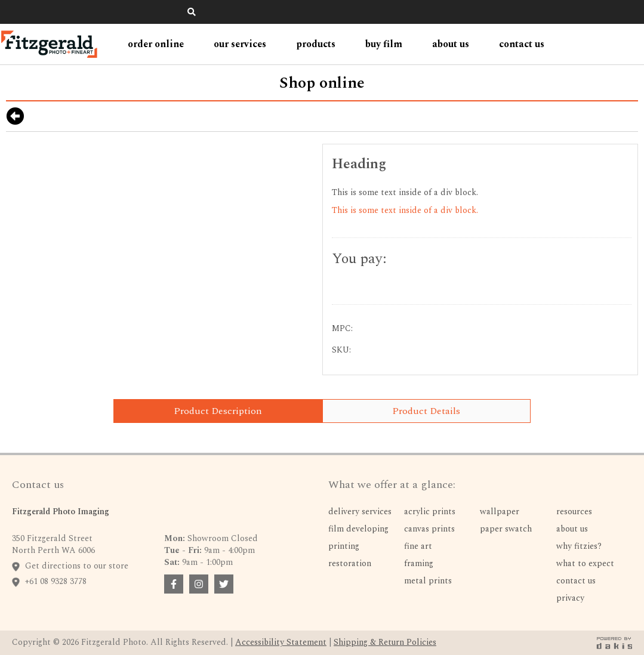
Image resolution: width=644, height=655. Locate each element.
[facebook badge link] (174, 584)
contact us (522, 44)
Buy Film (384, 44)
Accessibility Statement (281, 642)
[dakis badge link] (614, 643)
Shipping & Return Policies (385, 642)
